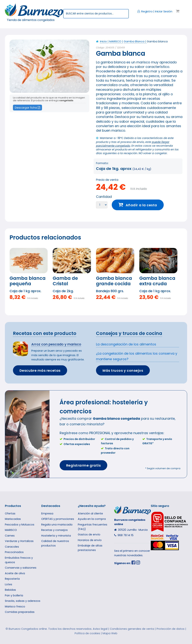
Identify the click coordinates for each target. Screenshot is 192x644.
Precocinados (14, 552)
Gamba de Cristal (65, 281)
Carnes (10, 536)
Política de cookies (87, 633)
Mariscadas (13, 519)
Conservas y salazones (21, 568)
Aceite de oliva (15, 573)
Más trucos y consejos (123, 370)
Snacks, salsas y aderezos (23, 601)
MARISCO (11, 530)
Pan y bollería (14, 595)
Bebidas (10, 590)
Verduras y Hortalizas (19, 541)
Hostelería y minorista (56, 536)
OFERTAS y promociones (58, 519)
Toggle (10, 11)
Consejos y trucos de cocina (129, 333)
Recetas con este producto (45, 333)
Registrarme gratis (84, 465)
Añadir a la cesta (141, 205)
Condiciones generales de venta (132, 629)
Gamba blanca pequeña (28, 281)
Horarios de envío (90, 540)
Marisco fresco (15, 606)
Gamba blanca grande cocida (114, 281)
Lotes (9, 584)
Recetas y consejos (54, 530)
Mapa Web (110, 633)
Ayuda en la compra (92, 519)
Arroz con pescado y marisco (56, 344)
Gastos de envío (89, 534)
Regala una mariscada (57, 525)
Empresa (47, 513)
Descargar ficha (27, 108)
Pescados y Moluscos (20, 525)
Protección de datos (171, 629)
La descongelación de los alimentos (126, 344)
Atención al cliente (90, 513)
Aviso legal (100, 629)
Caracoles (12, 547)
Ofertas (10, 513)
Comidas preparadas (20, 612)
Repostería (12, 579)
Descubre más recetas (40, 370)
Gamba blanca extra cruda (157, 281)
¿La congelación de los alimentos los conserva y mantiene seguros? (137, 356)
